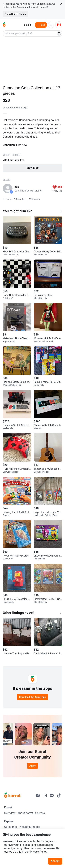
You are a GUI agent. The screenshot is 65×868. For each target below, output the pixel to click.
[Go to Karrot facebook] (38, 795)
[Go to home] (4, 25)
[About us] (51, 25)
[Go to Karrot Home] (12, 795)
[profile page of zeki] (8, 189)
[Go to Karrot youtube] (52, 795)
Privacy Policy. (39, 852)
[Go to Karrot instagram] (45, 795)
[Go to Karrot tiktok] (59, 795)
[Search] (59, 33)
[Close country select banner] (61, 4)
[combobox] (30, 33)
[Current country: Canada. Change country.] (59, 25)
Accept (55, 861)
